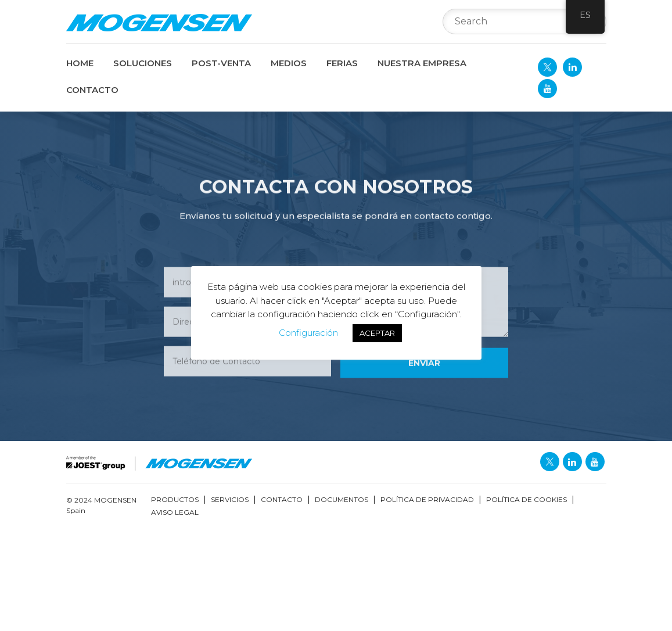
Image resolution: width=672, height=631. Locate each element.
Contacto (282, 499)
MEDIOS (289, 63)
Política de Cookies (527, 499)
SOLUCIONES (143, 63)
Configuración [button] (308, 333)
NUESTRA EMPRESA (422, 63)
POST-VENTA (221, 63)
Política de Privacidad (427, 499)
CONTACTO (92, 90)
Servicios (230, 499)
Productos (175, 499)
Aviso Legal (175, 512)
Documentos (342, 499)
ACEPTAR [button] (377, 333)
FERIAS (342, 63)
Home (80, 63)
